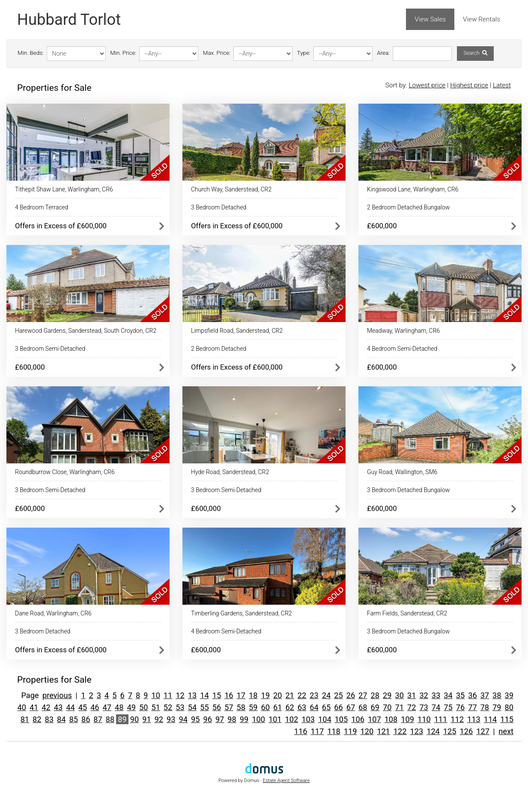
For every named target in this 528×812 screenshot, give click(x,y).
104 (325, 719)
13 (192, 695)
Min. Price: (123, 53)
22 (302, 695)
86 (86, 719)
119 (351, 731)
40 (21, 707)
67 (351, 707)
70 (387, 707)
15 (217, 695)
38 (497, 695)
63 (302, 707)
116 (301, 731)
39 (509, 695)
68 (363, 707)
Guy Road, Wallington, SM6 (402, 472)
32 (424, 695)
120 (367, 731)
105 (342, 719)
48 (119, 707)
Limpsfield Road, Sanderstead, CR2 (237, 331)
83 (49, 719)
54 (192, 707)
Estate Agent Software (286, 781)
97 (220, 719)
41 (34, 707)
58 (241, 707)
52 (168, 707)
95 (195, 719)
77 (472, 707)
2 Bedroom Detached (219, 349)
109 (407, 719)
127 (483, 731)
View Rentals (482, 19)
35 (460, 695)
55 (204, 707)
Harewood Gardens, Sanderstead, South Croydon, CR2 (86, 331)
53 (180, 707)
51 (155, 707)
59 (253, 707)
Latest (502, 85)
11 (168, 695)
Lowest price (427, 85)
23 (314, 695)
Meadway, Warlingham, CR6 (403, 331)
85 (73, 719)
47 (107, 707)
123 (417, 731)
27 (363, 695)
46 (95, 707)
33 (436, 695)
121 (383, 731)
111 (441, 719)
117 (317, 731)
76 (460, 707)
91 (146, 719)
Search (475, 53)
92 (159, 719)
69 (375, 707)
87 (98, 719)
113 (474, 719)
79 (497, 707)
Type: (304, 53)
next (506, 731)
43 (58, 707)
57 (229, 707)
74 (436, 707)
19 (265, 695)
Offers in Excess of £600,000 (61, 226)
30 (399, 695)
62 (289, 707)
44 (70, 707)
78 (485, 707)
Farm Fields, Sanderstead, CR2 (407, 613)
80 (509, 707)
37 (485, 695)
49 (131, 707)
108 (391, 719)
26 (351, 695)
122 (400, 731)
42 (46, 707)
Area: (383, 53)
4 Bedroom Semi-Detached (402, 349)
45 (83, 707)
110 (424, 719)
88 (110, 719)
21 (289, 695)
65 (326, 707)
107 (374, 719)
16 (229, 695)
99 (244, 719)
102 (292, 719)
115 (507, 719)
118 (334, 731)
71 (399, 707)
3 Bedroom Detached (219, 207)
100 (258, 719)
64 (314, 707)
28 (375, 695)
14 (204, 695)
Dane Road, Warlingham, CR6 (53, 613)
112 (457, 719)
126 (467, 731)
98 (232, 719)
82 (37, 719)
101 (275, 719)
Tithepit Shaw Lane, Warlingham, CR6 (64, 189)
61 (277, 707)
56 (217, 707)
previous (57, 695)
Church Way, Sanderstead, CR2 (231, 189)
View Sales (430, 19)
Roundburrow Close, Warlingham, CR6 (65, 472)
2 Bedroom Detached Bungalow (408, 207)
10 (155, 695)
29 (387, 695)
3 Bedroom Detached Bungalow (408, 490)
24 (326, 695)
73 (424, 707)
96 (207, 719)
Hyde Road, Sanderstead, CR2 (230, 472)
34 (448, 695)
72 (412, 707)
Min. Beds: (31, 53)
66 (338, 707)
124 (433, 731)
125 (450, 731)
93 (171, 719)
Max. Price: (217, 53)
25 (338, 695)
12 (180, 695)
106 (358, 719)
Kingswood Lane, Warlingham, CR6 (413, 189)
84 (61, 719)
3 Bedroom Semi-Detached (50, 349)
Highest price (469, 85)
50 (143, 707)
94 (183, 719)
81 (25, 719)
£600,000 (382, 226)
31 (412, 695)
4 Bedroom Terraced (42, 207)
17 (241, 695)
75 (448, 707)
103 (308, 719)
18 (253, 695)
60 (265, 707)
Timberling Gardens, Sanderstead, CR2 (242, 613)
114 (491, 719)
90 (134, 719)
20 (277, 695)
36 (472, 695)
